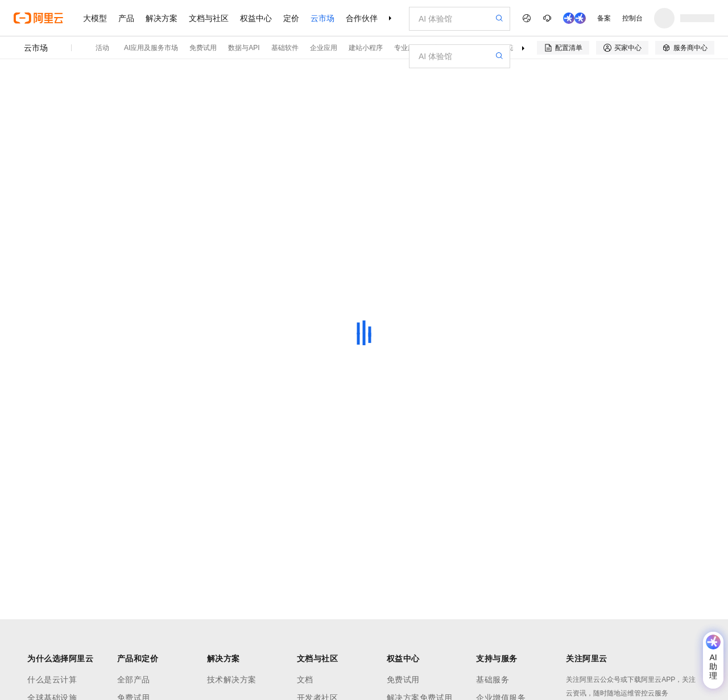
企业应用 (324, 48)
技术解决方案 (232, 680)
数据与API (244, 48)
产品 (126, 18)
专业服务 (408, 48)
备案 (604, 18)
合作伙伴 (362, 18)
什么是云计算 (52, 680)
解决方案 (162, 18)
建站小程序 (366, 48)
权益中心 (256, 18)
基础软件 (285, 48)
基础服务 (493, 680)
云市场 (322, 18)
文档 (305, 680)
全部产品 (134, 680)
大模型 (95, 18)
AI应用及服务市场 (151, 48)
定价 (291, 18)
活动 (102, 48)
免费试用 (203, 48)
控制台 (632, 18)
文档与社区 (209, 18)
